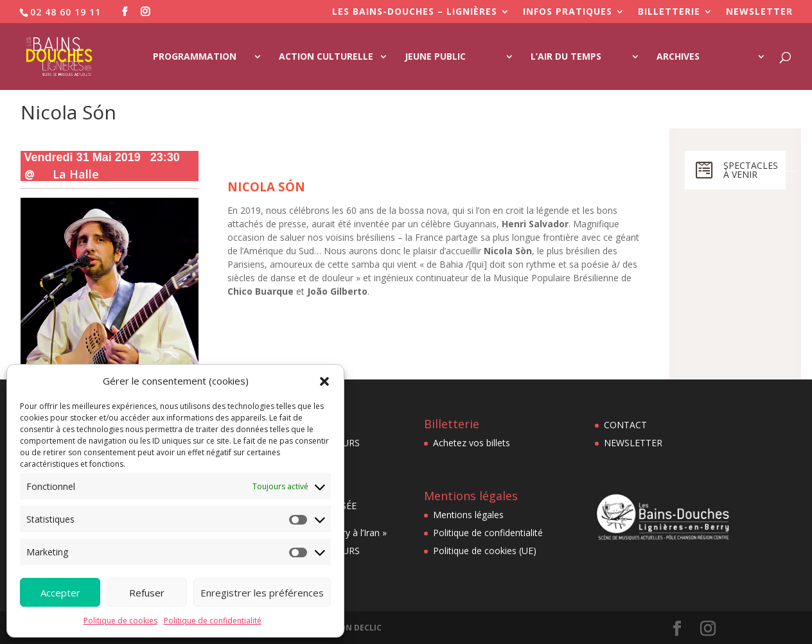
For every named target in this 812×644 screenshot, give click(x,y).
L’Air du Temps (566, 57)
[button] (324, 381)
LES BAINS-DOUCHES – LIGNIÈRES (415, 12)
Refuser (147, 593)
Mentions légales (468, 515)
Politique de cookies (120, 621)
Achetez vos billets (472, 443)
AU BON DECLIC (351, 628)
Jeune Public (435, 57)
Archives (678, 57)
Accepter (60, 593)
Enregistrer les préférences (262, 593)
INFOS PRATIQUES (568, 12)
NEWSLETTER (759, 12)
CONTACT (625, 425)
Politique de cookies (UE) (485, 551)
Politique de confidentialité (213, 621)
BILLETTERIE (669, 12)
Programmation (195, 57)
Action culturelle (326, 57)
